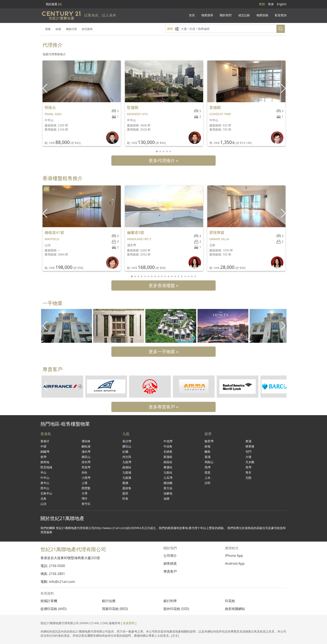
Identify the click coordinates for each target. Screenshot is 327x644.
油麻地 (168, 493)
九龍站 (168, 472)
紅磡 (125, 452)
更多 (175, 636)
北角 (43, 498)
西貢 (208, 472)
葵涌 (208, 457)
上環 (84, 483)
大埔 (248, 457)
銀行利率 (170, 601)
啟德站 (127, 467)
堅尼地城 (46, 467)
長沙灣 (127, 441)
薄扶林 (86, 441)
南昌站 (168, 462)
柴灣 (43, 457)
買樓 (48, 29)
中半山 (45, 478)
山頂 (43, 504)
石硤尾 (168, 452)
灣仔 (84, 498)
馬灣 (208, 467)
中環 (43, 446)
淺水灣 (86, 452)
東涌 (248, 441)
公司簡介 (170, 556)
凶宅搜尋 (87, 29)
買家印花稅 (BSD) (115, 609)
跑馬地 (45, 462)
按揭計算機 (49, 601)
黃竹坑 (86, 504)
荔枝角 (127, 488)
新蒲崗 (168, 457)
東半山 (45, 483)
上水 (208, 478)
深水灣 (86, 462)
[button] (284, 88)
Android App (235, 563)
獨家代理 (71, 29)
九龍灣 (127, 462)
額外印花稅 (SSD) (176, 609)
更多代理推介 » (163, 160)
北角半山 (46, 493)
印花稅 (230, 601)
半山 (43, 472)
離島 (208, 452)
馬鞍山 (209, 462)
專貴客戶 (170, 571)
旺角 (125, 498)
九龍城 (127, 472)
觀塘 (125, 483)
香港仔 (45, 441)
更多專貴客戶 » (163, 407)
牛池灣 (168, 441)
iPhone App (234, 556)
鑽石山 (127, 446)
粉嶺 (208, 446)
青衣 (248, 472)
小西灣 (86, 478)
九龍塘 (127, 478)
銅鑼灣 (45, 452)
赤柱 (84, 472)
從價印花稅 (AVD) (53, 609)
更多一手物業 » (163, 352)
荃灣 (248, 467)
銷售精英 (170, 563)
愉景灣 (209, 441)
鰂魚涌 (86, 446)
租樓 (58, 29)
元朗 (248, 478)
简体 (271, 4)
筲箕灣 (86, 467)
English (282, 4)
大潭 (84, 493)
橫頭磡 (168, 483)
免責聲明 (129, 623)
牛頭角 (168, 446)
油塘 (166, 498)
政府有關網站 (235, 609)
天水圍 (250, 462)
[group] (67, 326)
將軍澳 (250, 446)
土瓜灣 (168, 478)
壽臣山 (86, 457)
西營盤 (86, 488)
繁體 (262, 4)
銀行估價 (109, 601)
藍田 (125, 493)
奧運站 (168, 467)
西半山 (45, 488)
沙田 (208, 483)
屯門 (248, 452)
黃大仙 (168, 488)
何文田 (127, 457)
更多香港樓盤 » (163, 285)
